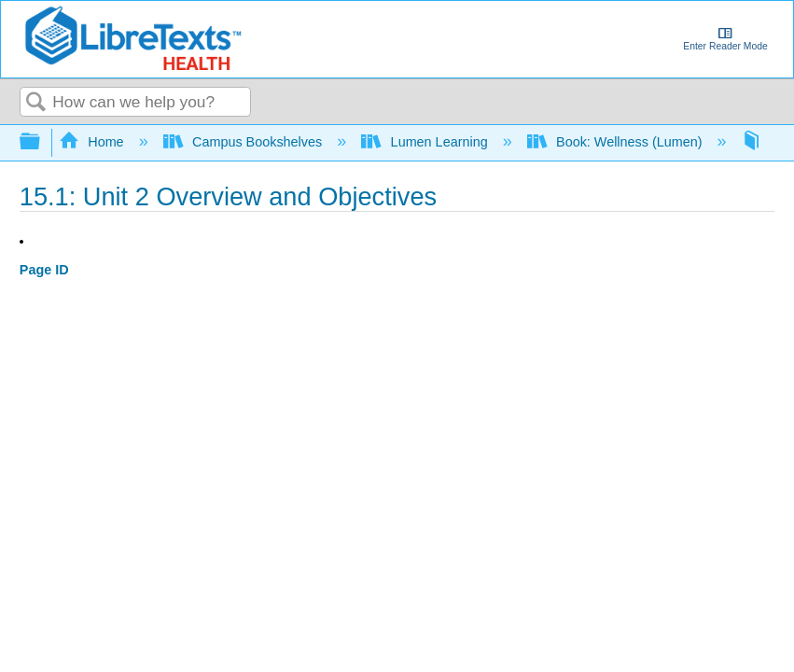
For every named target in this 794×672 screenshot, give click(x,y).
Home (93, 142)
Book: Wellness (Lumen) (617, 142)
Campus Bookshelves (245, 142)
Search (36, 103)
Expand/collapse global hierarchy (42, 142)
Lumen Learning (426, 142)
